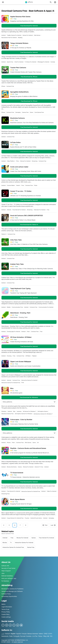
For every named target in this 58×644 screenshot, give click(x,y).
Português (16, 636)
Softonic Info (5, 566)
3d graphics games (43, 411)
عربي (3, 634)
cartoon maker (11, 185)
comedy (53, 62)
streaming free (5, 494)
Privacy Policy (6, 612)
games (20, 467)
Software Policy (6, 594)
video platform (11, 161)
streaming (35, 161)
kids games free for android (9, 38)
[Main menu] (3, 2)
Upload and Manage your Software (12, 591)
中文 (51, 636)
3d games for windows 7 (30, 411)
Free (23, 185)
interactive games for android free (11, 383)
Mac (14, 411)
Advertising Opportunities (9, 596)
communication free (17, 307)
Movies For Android (25, 161)
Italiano (41, 634)
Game (32, 112)
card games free (39, 112)
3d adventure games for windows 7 (43, 414)
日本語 (46, 634)
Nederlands (5, 636)
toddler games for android (14, 35)
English (13, 634)
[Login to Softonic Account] (55, 2)
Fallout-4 (4, 234)
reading (20, 38)
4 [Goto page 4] (4, 525)
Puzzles (27, 518)
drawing (9, 356)
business (19, 411)
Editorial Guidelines (7, 576)
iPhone (3, 86)
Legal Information (7, 607)
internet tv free (39, 467)
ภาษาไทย (35, 636)
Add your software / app (9, 578)
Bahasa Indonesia (33, 634)
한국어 (50, 634)
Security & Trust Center (8, 568)
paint (28, 332)
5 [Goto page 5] (9, 525)
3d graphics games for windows (24, 414)
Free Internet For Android (19, 210)
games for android (28, 35)
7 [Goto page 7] (20, 525)
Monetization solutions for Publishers (12, 589)
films (18, 161)
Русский (23, 636)
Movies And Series (12, 467)
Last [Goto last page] (53, 525)
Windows (4, 411)
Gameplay (18, 112)
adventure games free (7, 414)
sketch (18, 185)
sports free (10, 62)
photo (36, 185)
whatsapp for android (43, 62)
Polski (11, 636)
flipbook (34, 356)
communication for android (46, 307)
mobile (9, 307)
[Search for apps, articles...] (51, 2)
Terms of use (5, 609)
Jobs (3, 573)
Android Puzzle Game (36, 518)
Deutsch (8, 634)
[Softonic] (29, 2)
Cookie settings (6, 617)
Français (24, 634)
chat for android (19, 62)
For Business (5, 581)
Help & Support (6, 571)
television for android (40, 210)
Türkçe (40, 636)
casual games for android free (15, 518)
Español (19, 634)
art (38, 443)
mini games (28, 443)
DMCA (3, 604)
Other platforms (29, 402)
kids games (37, 35)
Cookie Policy (5, 614)
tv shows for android (30, 62)
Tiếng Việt (46, 636)
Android (3, 35)
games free (25, 112)
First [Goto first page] (45, 525)
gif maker (28, 356)
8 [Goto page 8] (26, 525)
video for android (52, 491)
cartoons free (10, 86)
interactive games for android (29, 380)
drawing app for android (13, 332)
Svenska (29, 636)
